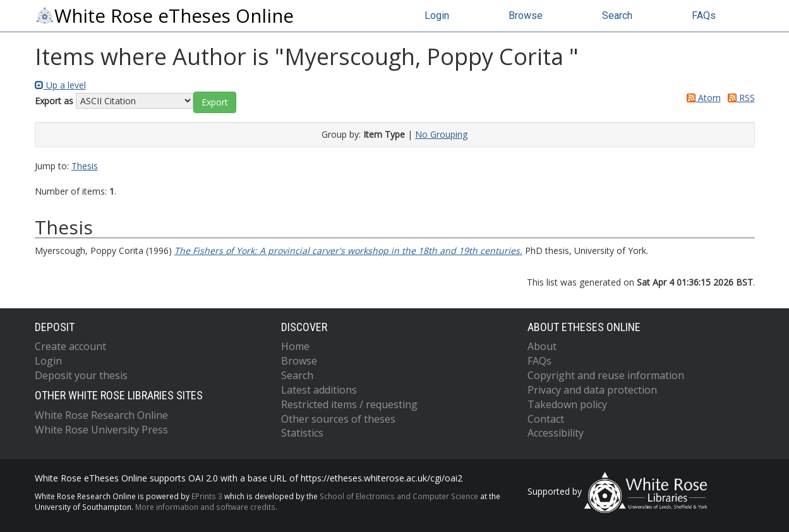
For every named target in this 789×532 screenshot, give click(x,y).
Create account (70, 346)
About (542, 346)
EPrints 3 (207, 496)
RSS (739, 98)
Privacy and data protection (592, 390)
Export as (54, 101)
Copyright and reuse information (606, 375)
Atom (702, 98)
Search (617, 15)
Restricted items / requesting (349, 404)
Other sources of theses (338, 419)
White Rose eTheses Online (164, 16)
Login (437, 15)
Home (295, 346)
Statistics (302, 433)
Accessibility (556, 433)
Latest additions (319, 390)
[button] (215, 102)
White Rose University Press (101, 430)
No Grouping (441, 134)
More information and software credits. (206, 507)
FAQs (704, 15)
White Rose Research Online (101, 415)
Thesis (85, 166)
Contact (546, 419)
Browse (526, 15)
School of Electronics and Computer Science (399, 496)
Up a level (60, 85)
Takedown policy (567, 404)
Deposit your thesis (81, 375)
